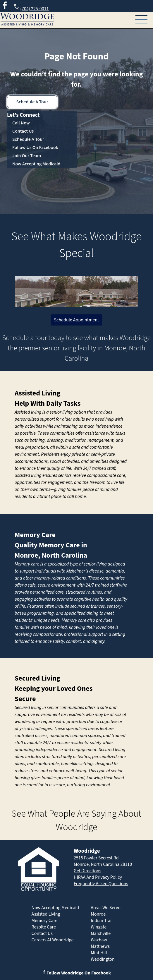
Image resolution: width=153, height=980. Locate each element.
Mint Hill (99, 953)
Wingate (99, 927)
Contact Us (23, 131)
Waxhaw (99, 940)
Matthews (100, 946)
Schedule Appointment (77, 320)
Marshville (101, 933)
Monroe (98, 914)
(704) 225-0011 (31, 8)
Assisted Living (38, 393)
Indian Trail (102, 921)
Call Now (21, 123)
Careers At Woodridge (53, 940)
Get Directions (87, 871)
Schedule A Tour (32, 102)
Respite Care (44, 927)
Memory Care (35, 535)
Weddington (103, 959)
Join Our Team (27, 156)
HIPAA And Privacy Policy (98, 877)
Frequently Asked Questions (101, 884)
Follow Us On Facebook (35, 148)
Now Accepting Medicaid (36, 164)
